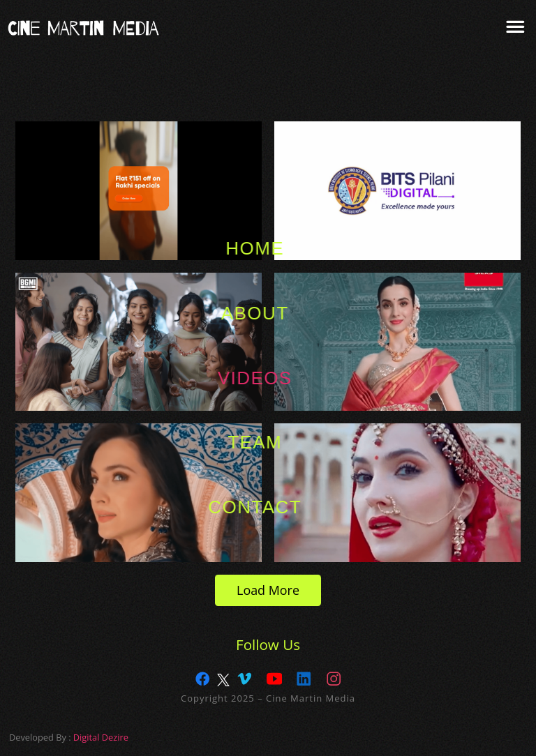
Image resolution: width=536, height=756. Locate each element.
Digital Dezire (101, 737)
